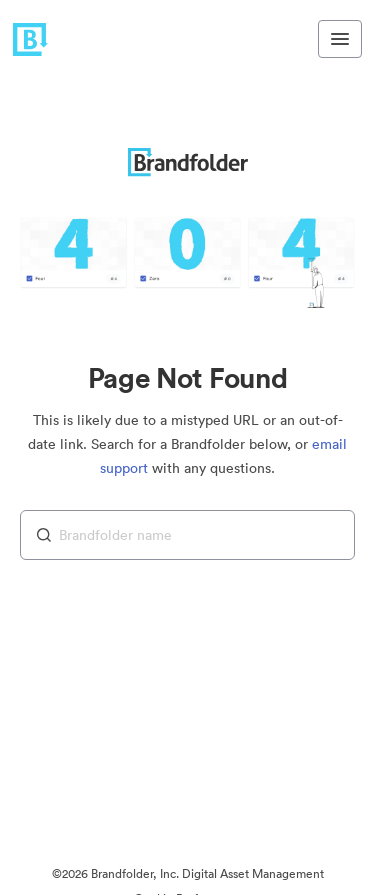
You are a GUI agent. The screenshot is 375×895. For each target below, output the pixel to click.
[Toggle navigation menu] (340, 39)
